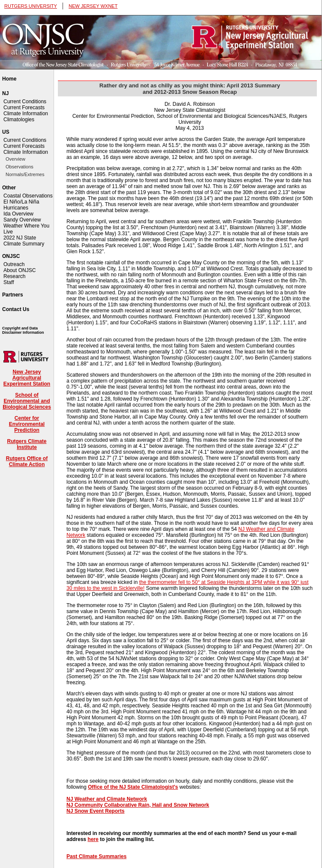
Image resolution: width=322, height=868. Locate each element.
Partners (13, 295)
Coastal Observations (28, 196)
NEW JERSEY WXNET (93, 6)
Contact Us (16, 309)
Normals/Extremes (25, 174)
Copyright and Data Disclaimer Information (23, 330)
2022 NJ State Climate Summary (24, 241)
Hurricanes (16, 208)
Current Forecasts (24, 108)
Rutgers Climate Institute (27, 444)
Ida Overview (18, 214)
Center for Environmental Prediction (27, 424)
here (93, 839)
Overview (15, 159)
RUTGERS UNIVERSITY (31, 6)
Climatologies (19, 120)
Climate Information (26, 114)
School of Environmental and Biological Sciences (27, 401)
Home (9, 79)
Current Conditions (25, 102)
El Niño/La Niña (21, 202)
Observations (20, 167)
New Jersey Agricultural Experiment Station (27, 378)
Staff (9, 282)
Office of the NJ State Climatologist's (133, 787)
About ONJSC (20, 270)
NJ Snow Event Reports (95, 811)
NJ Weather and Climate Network (107, 799)
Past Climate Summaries (96, 856)
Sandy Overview (22, 220)
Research (14, 276)
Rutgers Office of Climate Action (27, 461)
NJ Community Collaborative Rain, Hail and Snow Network (138, 805)
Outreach (14, 264)
